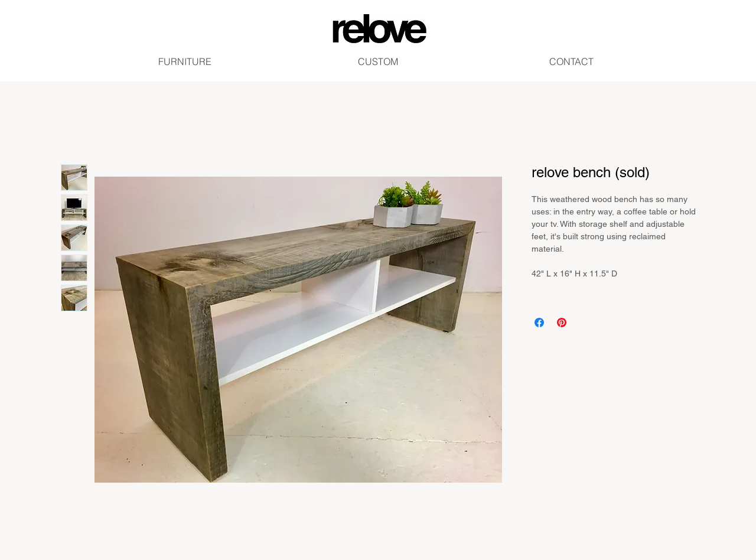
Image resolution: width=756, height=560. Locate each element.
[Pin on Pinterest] (562, 323)
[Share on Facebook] (539, 323)
